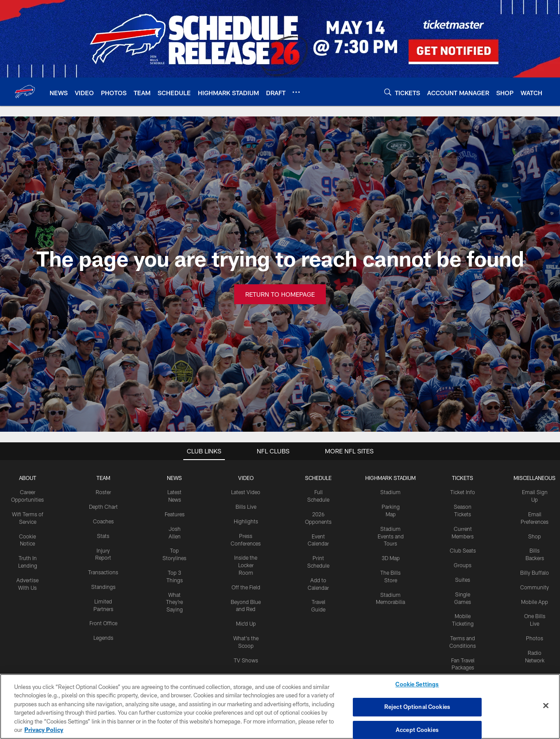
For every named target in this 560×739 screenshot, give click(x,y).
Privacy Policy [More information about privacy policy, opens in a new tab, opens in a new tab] (44, 730)
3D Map (391, 558)
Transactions (103, 572)
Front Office (103, 623)
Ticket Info (463, 492)
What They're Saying (174, 602)
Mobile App (535, 602)
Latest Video (246, 492)
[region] (280, 706)
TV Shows (246, 660)
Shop (535, 536)
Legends (103, 638)
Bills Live (246, 507)
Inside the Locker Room (246, 565)
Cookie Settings (417, 685)
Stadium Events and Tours (391, 536)
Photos (535, 638)
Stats (103, 536)
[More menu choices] (296, 92)
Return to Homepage (280, 294)
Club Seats (463, 550)
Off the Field (246, 587)
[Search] (388, 92)
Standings (103, 587)
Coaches (103, 521)
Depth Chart (103, 507)
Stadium (390, 492)
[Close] (546, 706)
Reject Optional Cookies (417, 707)
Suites (463, 580)
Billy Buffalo (535, 573)
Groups (463, 565)
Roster (103, 492)
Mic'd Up (246, 623)
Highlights (246, 521)
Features (175, 514)
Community (535, 587)
